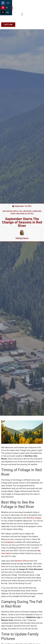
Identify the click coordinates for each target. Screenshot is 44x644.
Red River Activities (25, 214)
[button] (22, 14)
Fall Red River (25, 211)
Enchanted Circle (10, 211)
